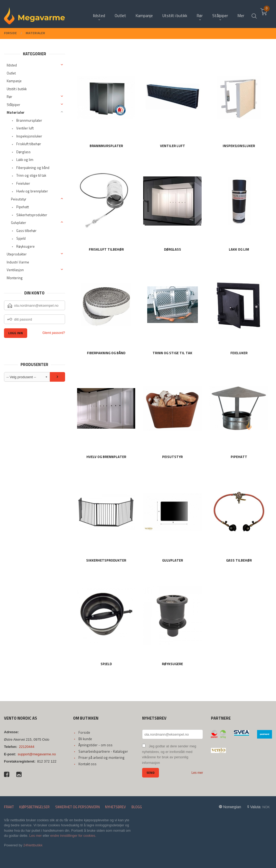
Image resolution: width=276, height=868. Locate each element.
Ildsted (12, 65)
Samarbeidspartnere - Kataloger (103, 751)
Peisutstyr (19, 199)
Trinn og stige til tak (31, 175)
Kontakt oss (87, 764)
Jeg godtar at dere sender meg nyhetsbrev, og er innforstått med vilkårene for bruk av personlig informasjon (169, 754)
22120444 (27, 747)
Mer (241, 13)
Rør (9, 97)
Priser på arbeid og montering (101, 757)
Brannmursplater (29, 120)
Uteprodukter (17, 254)
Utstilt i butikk (17, 89)
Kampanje (14, 81)
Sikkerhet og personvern (77, 807)
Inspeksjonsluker (29, 136)
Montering (15, 278)
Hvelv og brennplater (32, 191)
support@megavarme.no (37, 754)
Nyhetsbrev (115, 807)
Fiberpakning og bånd (33, 168)
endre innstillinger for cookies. (73, 836)
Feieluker (23, 183)
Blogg (137, 807)
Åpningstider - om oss (95, 745)
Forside (84, 732)
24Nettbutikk (33, 845)
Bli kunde (85, 739)
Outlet (11, 73)
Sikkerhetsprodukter (32, 215)
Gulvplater (19, 223)
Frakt (9, 807)
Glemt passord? (54, 333)
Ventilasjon (15, 270)
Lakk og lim (25, 160)
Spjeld (21, 238)
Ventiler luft (25, 128)
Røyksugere (25, 246)
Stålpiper (13, 105)
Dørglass (23, 152)
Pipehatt (23, 207)
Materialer (16, 112)
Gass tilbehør (26, 231)
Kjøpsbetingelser (34, 807)
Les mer (197, 773)
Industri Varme (18, 262)
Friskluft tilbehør (29, 144)
